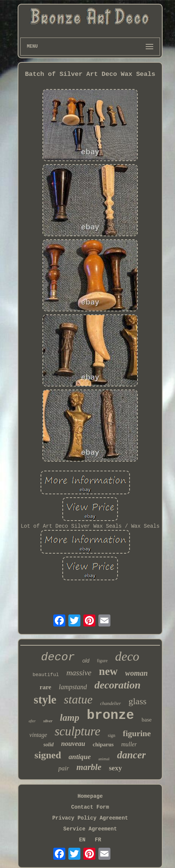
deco (127, 656)
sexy (115, 768)
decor (58, 657)
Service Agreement (90, 829)
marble (89, 767)
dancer (132, 755)
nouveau (73, 744)
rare (46, 687)
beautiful (46, 675)
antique (80, 757)
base (147, 720)
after (32, 721)
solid (49, 745)
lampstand (73, 687)
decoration (117, 685)
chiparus (103, 744)
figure (102, 661)
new (108, 671)
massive (79, 673)
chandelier (111, 703)
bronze (110, 716)
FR (98, 840)
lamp (70, 718)
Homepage (90, 796)
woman (136, 673)
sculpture (77, 731)
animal (104, 759)
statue (78, 699)
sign (112, 735)
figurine (137, 733)
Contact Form (90, 807)
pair (63, 768)
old (86, 661)
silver (48, 721)
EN (82, 840)
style (45, 700)
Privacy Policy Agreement (90, 818)
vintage (38, 735)
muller (129, 744)
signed (48, 755)
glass (137, 701)
